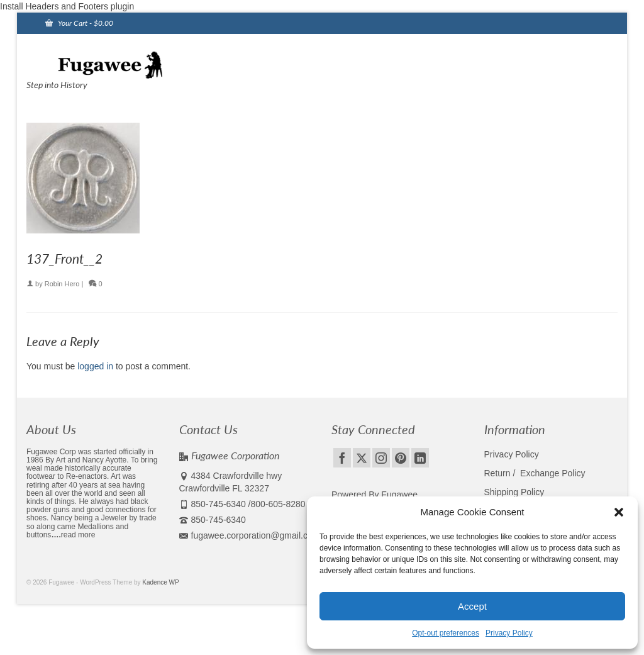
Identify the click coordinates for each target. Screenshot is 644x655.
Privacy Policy (509, 633)
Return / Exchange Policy (535, 473)
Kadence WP (160, 582)
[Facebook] (342, 458)
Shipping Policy (514, 492)
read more (78, 535)
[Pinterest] (401, 458)
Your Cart (79, 23)
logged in (95, 366)
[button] (619, 512)
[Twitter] (362, 458)
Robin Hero (62, 284)
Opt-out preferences (446, 633)
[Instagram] (381, 458)
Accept (472, 606)
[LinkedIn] (420, 458)
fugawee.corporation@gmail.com (250, 535)
